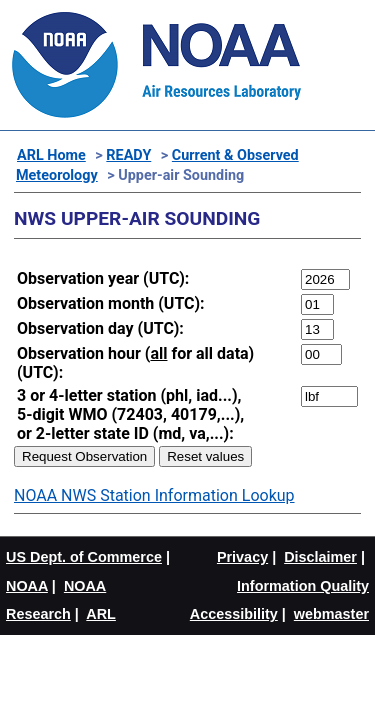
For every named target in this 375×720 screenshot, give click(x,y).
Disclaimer (320, 557)
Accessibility (234, 614)
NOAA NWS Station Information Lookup (154, 495)
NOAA (27, 586)
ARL (101, 614)
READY (128, 155)
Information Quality (303, 586)
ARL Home (51, 155)
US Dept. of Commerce (84, 557)
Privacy (242, 557)
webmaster (331, 614)
